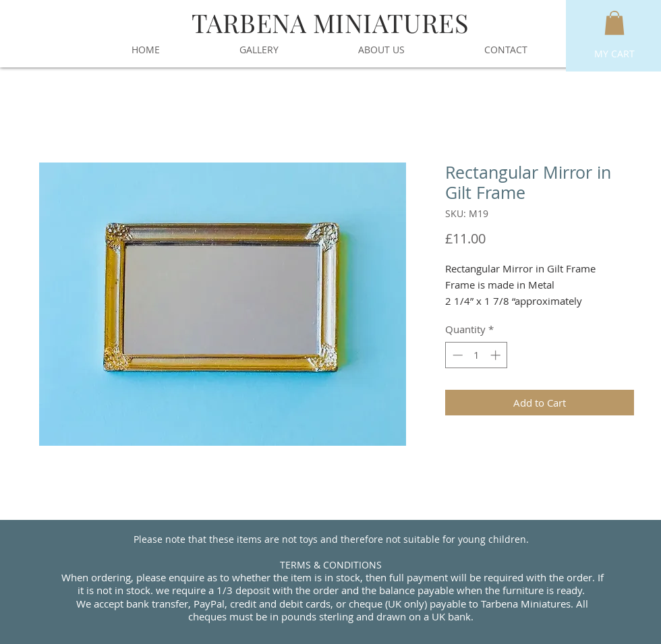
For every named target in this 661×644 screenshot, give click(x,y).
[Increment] (497, 355)
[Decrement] (456, 355)
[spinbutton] (477, 355)
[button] (614, 23)
